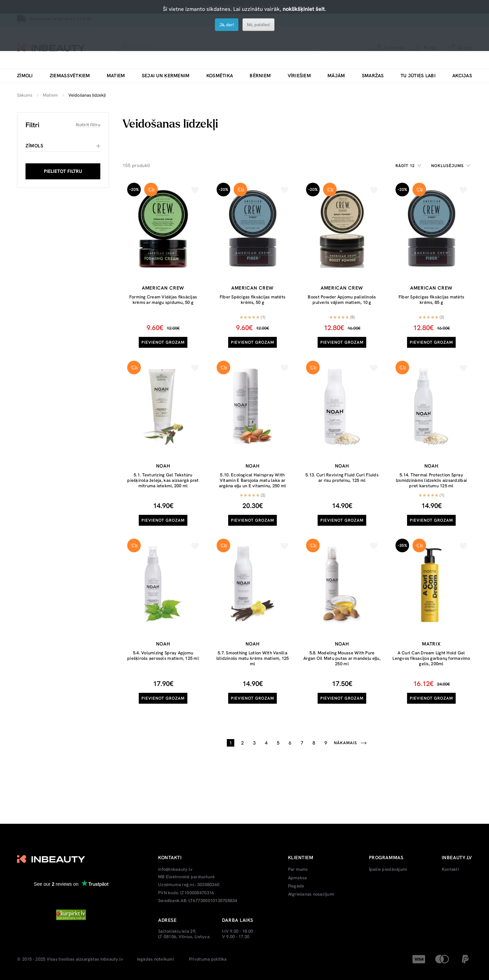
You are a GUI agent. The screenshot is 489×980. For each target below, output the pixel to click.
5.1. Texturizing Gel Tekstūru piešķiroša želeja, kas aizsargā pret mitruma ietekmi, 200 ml (163, 480)
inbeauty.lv (112, 959)
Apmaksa (298, 878)
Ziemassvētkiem (70, 76)
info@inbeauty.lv (175, 869)
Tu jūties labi (418, 76)
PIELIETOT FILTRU (63, 171)
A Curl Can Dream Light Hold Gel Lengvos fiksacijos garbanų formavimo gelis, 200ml (431, 658)
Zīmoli (25, 76)
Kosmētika (220, 76)
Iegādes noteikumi (156, 959)
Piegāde (296, 886)
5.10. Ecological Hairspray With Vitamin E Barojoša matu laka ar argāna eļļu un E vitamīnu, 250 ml (253, 480)
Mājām (336, 76)
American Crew (163, 288)
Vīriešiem (299, 76)
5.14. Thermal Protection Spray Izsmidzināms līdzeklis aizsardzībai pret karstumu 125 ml (431, 480)
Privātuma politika (208, 959)
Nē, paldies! (258, 25)
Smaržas (373, 76)
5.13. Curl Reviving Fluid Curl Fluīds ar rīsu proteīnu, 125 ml (342, 478)
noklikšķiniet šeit (304, 9)
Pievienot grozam (163, 342)
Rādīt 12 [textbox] (405, 166)
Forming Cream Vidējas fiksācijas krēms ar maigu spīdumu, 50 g (163, 300)
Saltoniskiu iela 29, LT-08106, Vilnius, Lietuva (184, 934)
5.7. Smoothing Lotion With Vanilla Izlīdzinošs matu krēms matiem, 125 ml (253, 658)
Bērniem (260, 76)
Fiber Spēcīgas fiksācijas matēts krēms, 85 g (431, 300)
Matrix (431, 644)
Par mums (298, 869)
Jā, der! (227, 25)
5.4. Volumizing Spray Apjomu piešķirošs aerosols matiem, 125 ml (163, 656)
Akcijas (462, 76)
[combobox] (409, 166)
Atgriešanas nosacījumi (311, 894)
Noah (163, 466)
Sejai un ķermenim (166, 76)
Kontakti (450, 869)
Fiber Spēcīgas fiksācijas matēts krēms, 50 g (252, 300)
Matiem (116, 76)
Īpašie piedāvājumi (388, 869)
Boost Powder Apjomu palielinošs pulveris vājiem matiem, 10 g (342, 300)
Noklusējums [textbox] (448, 166)
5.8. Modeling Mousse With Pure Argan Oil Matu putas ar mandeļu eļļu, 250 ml (342, 658)
